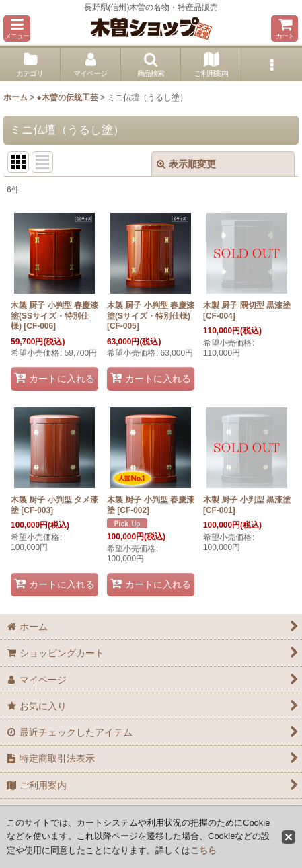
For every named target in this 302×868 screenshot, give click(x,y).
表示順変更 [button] (186, 164)
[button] (17, 29)
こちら (203, 850)
